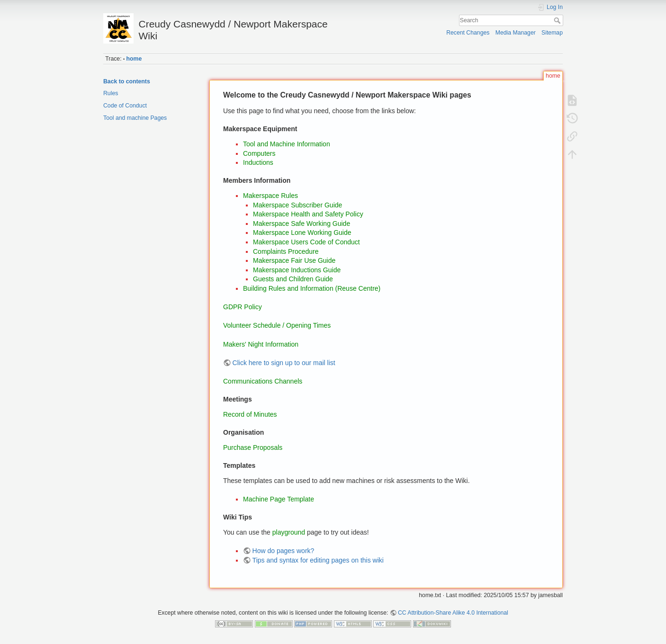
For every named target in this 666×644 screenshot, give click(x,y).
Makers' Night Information (261, 344)
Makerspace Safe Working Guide (301, 224)
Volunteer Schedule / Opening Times (277, 325)
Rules (111, 93)
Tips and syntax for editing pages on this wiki (318, 560)
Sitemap (552, 33)
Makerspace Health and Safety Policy (308, 214)
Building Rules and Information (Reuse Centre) (312, 288)
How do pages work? (283, 551)
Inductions (258, 162)
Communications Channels (263, 381)
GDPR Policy (243, 307)
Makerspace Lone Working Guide (302, 233)
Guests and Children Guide (293, 279)
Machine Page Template (279, 499)
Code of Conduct (125, 106)
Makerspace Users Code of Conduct (306, 242)
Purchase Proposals (253, 447)
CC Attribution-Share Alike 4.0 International (453, 613)
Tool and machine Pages (135, 118)
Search (558, 20)
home (134, 59)
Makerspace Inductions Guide (297, 270)
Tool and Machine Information (287, 144)
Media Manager (516, 33)
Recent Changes (468, 33)
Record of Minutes (250, 414)
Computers (259, 153)
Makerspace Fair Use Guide (294, 260)
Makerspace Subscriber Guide (297, 205)
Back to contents (127, 81)
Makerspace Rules (270, 196)
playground (289, 532)
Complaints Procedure (286, 251)
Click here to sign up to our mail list (284, 363)
